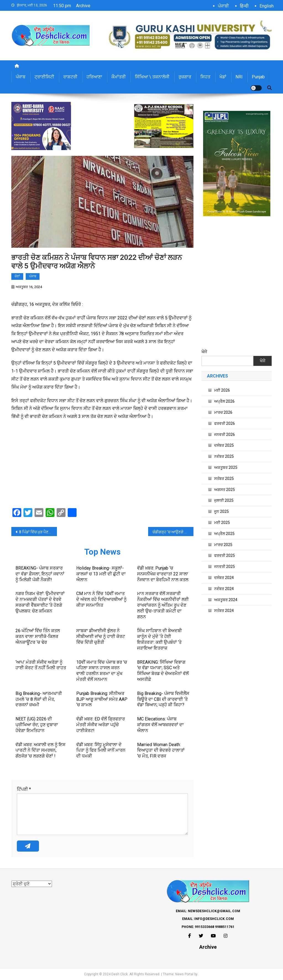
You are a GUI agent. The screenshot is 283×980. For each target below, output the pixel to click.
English (267, 6)
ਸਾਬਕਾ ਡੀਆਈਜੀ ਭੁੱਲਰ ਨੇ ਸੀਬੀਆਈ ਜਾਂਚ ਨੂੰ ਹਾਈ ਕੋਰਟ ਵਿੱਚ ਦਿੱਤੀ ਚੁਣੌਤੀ (101, 636)
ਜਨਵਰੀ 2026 (225, 435)
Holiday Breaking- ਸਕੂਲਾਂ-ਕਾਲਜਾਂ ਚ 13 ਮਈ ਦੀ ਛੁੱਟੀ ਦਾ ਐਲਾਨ (101, 574)
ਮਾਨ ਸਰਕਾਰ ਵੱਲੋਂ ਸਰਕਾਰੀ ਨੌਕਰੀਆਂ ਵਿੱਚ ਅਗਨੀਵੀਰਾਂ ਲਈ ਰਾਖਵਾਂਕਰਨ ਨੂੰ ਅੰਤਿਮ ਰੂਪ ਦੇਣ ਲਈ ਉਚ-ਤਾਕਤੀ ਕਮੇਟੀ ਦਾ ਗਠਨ (163, 605)
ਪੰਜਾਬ (21, 77)
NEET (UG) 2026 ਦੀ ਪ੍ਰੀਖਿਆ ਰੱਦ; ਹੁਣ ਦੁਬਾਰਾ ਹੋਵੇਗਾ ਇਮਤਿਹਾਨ (37, 725)
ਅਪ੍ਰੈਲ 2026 (224, 401)
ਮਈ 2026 (222, 390)
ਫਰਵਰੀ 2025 (225, 555)
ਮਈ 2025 (222, 523)
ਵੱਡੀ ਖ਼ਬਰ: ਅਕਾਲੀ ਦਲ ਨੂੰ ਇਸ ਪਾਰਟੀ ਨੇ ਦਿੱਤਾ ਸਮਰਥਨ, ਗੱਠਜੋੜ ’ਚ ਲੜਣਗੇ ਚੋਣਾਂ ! (40, 750)
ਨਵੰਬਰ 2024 (224, 589)
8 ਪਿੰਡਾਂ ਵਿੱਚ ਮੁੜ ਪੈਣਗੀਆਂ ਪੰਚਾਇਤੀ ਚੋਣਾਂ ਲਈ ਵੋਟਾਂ (38, 532)
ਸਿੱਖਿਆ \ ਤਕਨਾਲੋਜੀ (152, 77)
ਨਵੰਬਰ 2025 (224, 456)
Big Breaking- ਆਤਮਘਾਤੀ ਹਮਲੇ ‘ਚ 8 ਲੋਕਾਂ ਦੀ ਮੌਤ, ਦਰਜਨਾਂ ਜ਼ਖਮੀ (39, 699)
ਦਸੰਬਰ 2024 (224, 578)
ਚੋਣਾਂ (17, 276)
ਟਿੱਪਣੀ (24, 789)
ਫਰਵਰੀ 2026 (225, 423)
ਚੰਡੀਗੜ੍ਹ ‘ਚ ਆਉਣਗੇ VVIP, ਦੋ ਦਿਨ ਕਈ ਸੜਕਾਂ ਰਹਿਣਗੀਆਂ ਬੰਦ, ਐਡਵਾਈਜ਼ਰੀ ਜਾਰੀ (173, 532)
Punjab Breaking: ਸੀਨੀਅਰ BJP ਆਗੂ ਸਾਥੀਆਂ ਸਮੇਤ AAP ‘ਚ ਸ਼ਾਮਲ (102, 699)
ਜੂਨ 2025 (222, 511)
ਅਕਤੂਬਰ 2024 (226, 600)
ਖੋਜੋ (204, 352)
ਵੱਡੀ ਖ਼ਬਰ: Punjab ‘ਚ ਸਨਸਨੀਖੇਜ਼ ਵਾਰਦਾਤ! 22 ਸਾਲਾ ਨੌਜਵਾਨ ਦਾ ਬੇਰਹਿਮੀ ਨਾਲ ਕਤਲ (163, 574)
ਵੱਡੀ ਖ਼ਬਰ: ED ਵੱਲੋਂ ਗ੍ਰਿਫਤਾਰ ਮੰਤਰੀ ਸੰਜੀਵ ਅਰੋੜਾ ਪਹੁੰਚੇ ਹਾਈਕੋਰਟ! (101, 725)
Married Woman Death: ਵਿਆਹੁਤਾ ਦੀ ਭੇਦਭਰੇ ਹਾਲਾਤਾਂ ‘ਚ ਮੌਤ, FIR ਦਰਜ (161, 750)
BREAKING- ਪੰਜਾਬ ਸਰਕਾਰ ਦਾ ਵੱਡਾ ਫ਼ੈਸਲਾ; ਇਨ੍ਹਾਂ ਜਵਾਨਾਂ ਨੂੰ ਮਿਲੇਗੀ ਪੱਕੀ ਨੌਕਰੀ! (40, 574)
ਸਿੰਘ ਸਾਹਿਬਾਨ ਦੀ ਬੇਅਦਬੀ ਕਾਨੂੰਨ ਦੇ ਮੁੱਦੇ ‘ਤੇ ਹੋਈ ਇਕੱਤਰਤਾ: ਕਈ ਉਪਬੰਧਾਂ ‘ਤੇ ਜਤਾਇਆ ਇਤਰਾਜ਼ (159, 639)
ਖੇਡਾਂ (223, 77)
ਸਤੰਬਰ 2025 (224, 479)
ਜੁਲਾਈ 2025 (224, 500)
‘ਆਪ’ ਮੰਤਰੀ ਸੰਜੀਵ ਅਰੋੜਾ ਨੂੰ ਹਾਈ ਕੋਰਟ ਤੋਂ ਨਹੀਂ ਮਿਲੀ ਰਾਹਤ (41, 665)
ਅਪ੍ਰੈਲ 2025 (224, 534)
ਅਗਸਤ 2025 (225, 490)
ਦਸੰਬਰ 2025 (224, 445)
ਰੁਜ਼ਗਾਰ (185, 77)
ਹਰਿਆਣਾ (94, 77)
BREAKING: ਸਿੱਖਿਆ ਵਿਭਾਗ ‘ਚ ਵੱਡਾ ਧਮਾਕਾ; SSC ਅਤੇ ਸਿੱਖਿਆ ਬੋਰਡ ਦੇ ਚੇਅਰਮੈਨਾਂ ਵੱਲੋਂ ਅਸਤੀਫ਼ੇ (163, 671)
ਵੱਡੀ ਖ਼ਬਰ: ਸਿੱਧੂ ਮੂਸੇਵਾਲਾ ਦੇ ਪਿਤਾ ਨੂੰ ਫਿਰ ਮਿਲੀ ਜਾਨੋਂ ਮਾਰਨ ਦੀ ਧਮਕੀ (101, 750)
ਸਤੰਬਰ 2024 (224, 611)
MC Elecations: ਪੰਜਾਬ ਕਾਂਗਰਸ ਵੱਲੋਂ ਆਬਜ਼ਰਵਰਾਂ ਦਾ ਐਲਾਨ (160, 725)
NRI (239, 77)
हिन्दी (244, 6)
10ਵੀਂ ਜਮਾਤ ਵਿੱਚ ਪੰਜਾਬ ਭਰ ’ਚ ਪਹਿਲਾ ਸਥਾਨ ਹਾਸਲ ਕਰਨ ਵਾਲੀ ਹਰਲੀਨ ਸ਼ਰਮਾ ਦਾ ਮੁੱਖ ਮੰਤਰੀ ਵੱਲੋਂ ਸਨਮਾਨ (102, 671)
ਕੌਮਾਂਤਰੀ (119, 77)
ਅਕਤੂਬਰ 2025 (226, 467)
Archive (83, 6)
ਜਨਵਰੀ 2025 (225, 567)
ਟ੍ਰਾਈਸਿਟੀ (44, 77)
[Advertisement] (102, 465)
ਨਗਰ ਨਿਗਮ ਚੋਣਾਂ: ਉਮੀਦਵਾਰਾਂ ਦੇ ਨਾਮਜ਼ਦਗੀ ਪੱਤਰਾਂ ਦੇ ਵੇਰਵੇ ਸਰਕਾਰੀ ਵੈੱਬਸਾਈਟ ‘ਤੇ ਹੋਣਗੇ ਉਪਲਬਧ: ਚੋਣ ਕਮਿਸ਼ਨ (40, 602)
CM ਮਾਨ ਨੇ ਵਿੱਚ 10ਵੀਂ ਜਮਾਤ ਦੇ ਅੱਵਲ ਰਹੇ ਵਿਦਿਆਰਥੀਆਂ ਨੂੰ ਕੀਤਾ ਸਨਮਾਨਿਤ (101, 599)
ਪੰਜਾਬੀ (223, 6)
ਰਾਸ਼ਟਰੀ (70, 77)
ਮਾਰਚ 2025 (223, 545)
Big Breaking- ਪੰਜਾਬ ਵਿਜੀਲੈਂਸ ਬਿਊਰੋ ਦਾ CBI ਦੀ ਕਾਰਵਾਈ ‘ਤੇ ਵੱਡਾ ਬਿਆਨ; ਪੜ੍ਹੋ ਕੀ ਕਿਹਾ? (163, 699)
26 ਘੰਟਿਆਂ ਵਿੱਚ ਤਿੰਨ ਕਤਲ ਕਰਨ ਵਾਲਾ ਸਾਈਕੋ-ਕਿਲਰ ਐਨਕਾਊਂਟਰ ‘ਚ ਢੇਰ (38, 636)
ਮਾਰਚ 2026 (223, 412)
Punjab (258, 77)
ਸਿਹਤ (205, 77)
